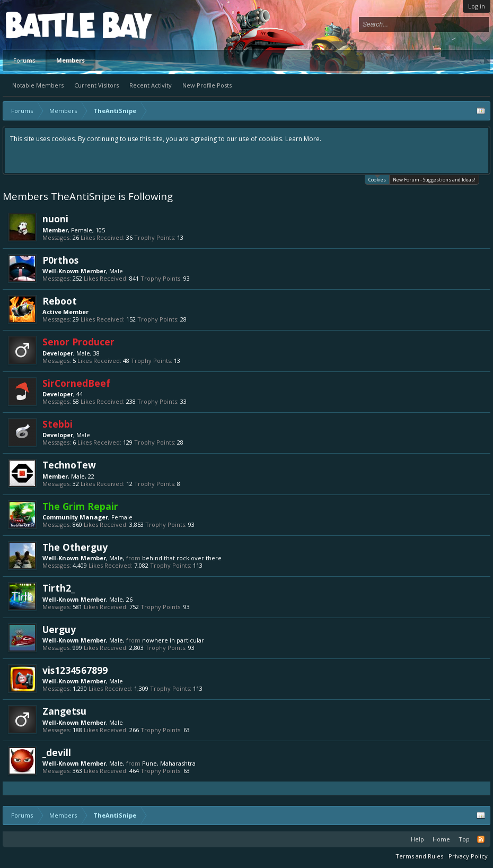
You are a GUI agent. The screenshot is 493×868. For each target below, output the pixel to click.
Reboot (60, 301)
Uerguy (59, 629)
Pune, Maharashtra (169, 763)
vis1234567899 (75, 670)
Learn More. (303, 139)
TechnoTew (69, 465)
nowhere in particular (173, 640)
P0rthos (60, 260)
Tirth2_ (59, 588)
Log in (477, 6)
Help (417, 839)
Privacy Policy (468, 856)
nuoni (55, 219)
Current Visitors (96, 85)
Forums (24, 60)
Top (464, 839)
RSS (481, 839)
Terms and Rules (419, 856)
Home (441, 839)
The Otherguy (75, 547)
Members (71, 60)
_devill (57, 752)
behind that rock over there (182, 558)
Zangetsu (64, 711)
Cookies (377, 179)
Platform (45, 25)
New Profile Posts (207, 85)
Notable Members (38, 85)
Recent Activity (151, 85)
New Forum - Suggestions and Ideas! (434, 180)
